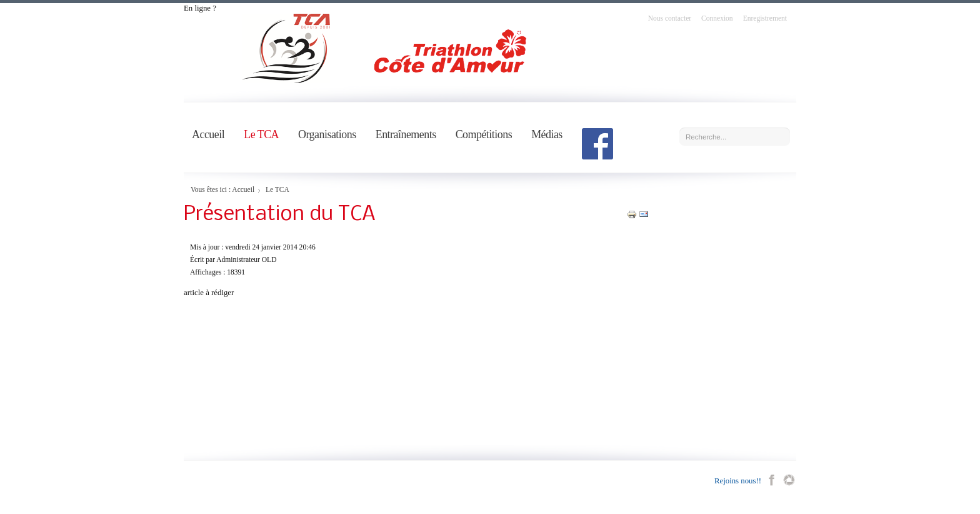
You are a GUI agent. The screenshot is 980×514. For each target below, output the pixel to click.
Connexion (717, 18)
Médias (547, 134)
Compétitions (484, 134)
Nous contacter (670, 18)
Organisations (327, 134)
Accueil (208, 134)
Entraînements (406, 134)
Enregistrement (765, 18)
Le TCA (261, 134)
